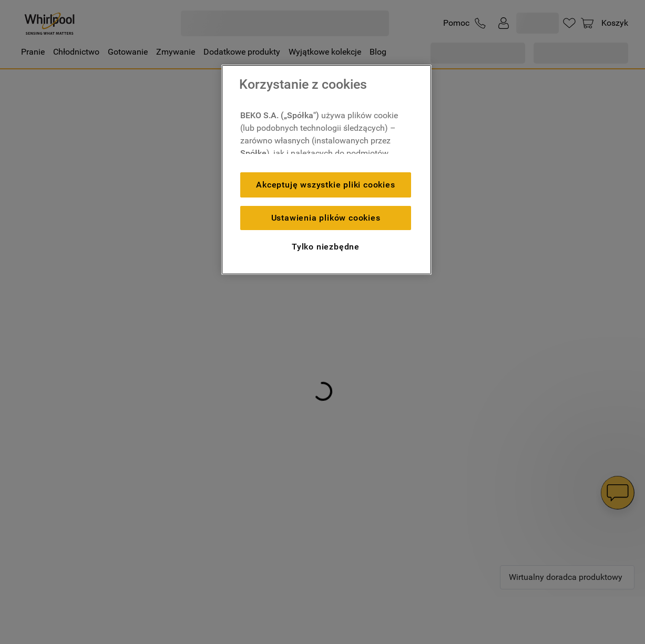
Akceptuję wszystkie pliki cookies (325, 185)
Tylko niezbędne (326, 247)
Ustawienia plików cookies (326, 218)
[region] (326, 170)
